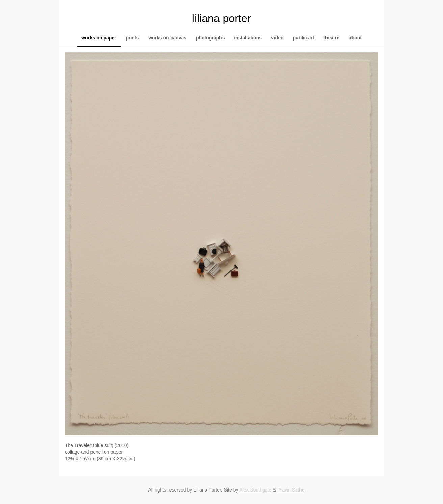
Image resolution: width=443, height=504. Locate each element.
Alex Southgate (255, 490)
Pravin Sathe (291, 490)
